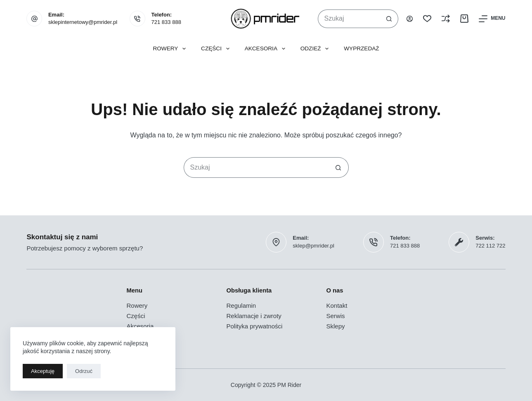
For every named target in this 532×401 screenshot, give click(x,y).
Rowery (171, 49)
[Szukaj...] (349, 19)
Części (217, 49)
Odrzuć (84, 371)
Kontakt (337, 305)
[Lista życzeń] (427, 19)
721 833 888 (166, 22)
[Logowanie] (410, 19)
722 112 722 (490, 246)
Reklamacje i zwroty (254, 316)
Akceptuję (43, 371)
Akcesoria (267, 49)
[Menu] (492, 19)
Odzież (316, 49)
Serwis (336, 316)
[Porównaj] (446, 19)
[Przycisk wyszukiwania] (389, 19)
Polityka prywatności (254, 326)
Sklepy (336, 326)
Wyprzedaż (361, 48)
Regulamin (241, 305)
